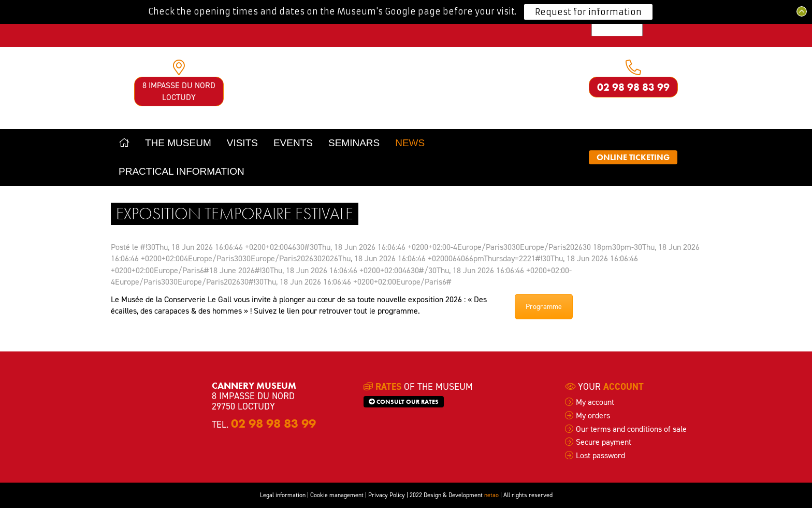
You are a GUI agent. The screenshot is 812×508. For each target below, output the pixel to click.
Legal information (283, 495)
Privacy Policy (387, 495)
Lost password (600, 455)
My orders (593, 415)
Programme (544, 307)
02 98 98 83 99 (633, 87)
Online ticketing (633, 157)
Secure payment (604, 442)
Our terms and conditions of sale (631, 429)
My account (595, 402)
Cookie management (337, 495)
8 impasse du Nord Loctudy (179, 91)
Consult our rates (404, 402)
